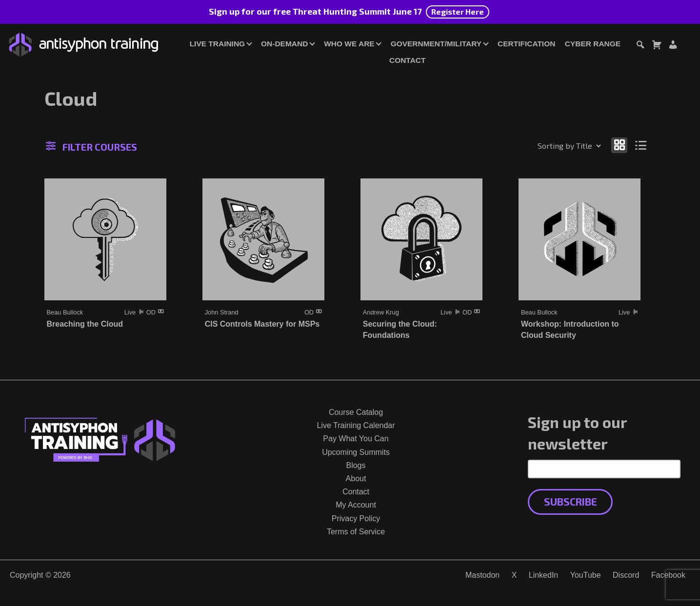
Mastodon (482, 575)
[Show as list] (641, 145)
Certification (526, 44)
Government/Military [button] (436, 44)
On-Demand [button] (284, 44)
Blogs (356, 465)
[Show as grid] (620, 145)
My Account (356, 505)
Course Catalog (356, 412)
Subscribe (570, 501)
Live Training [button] (217, 44)
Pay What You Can (356, 439)
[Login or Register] (673, 46)
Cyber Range (593, 44)
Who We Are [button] (349, 44)
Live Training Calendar (356, 425)
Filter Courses (91, 147)
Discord (626, 575)
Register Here (458, 11)
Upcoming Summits (356, 452)
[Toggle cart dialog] (657, 46)
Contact (407, 60)
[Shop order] (548, 146)
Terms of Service (356, 532)
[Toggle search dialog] (640, 46)
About (356, 479)
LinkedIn (544, 575)
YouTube (586, 575)
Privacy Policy (356, 518)
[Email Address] (604, 469)
